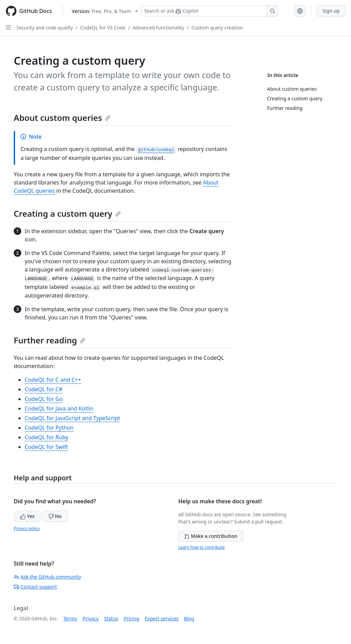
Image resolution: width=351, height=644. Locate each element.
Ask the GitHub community (47, 577)
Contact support (35, 587)
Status (111, 618)
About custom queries (62, 118)
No (55, 516)
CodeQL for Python (49, 428)
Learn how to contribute (202, 547)
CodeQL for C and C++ (53, 380)
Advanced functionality (158, 28)
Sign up (331, 11)
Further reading (50, 340)
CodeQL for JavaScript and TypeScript (72, 418)
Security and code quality (45, 28)
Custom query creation (217, 28)
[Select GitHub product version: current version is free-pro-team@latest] (105, 11)
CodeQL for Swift (46, 447)
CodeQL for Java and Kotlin (59, 408)
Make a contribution (211, 536)
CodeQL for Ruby (46, 437)
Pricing (131, 618)
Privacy (91, 618)
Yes (27, 516)
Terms (70, 618)
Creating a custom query (67, 213)
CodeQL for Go (44, 399)
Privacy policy (27, 528)
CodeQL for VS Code (103, 28)
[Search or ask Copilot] (209, 11)
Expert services (162, 618)
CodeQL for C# (44, 389)
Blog (189, 618)
